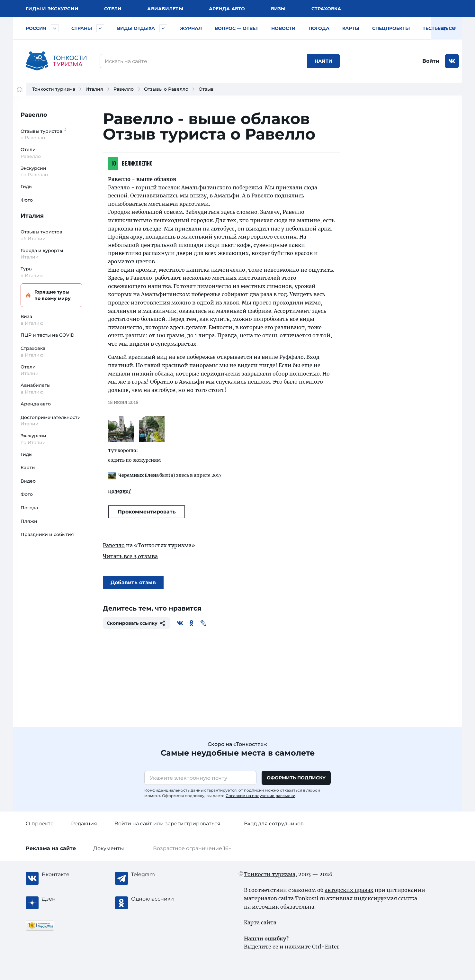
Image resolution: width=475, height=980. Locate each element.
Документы (109, 848)
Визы (278, 9)
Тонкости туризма (54, 89)
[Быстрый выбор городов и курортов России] (55, 28)
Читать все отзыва (130, 556)
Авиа (165, 9)
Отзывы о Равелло (166, 89)
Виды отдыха (136, 28)
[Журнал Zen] (67, 899)
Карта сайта (260, 922)
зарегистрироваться (193, 824)
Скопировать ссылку (137, 623)
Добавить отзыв (133, 582)
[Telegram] (157, 875)
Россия (36, 28)
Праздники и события (47, 534)
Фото (27, 200)
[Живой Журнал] (203, 623)
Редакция (84, 824)
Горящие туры (50, 295)
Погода (319, 28)
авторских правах (349, 890)
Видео (28, 481)
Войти (431, 61)
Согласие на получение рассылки (260, 796)
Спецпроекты (391, 28)
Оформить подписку (296, 778)
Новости (283, 28)
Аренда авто (227, 9)
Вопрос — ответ (237, 28)
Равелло (124, 89)
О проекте (40, 824)
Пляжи (29, 521)
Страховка (326, 9)
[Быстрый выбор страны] (100, 28)
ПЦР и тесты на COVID (48, 335)
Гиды (27, 186)
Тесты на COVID (444, 28)
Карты (351, 28)
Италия (94, 89)
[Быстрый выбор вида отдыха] (163, 28)
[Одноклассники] (192, 623)
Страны (82, 28)
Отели (113, 9)
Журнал (191, 28)
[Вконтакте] (180, 623)
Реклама (51, 848)
